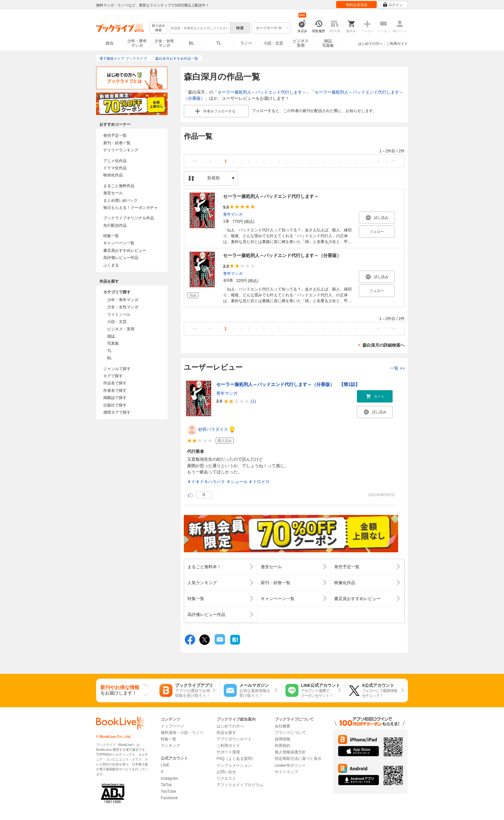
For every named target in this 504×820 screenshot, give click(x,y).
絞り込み (158, 28)
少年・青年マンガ (137, 43)
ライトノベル (119, 314)
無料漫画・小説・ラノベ (182, 733)
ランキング (170, 746)
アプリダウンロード (234, 739)
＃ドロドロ (259, 482)
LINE (165, 765)
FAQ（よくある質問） (236, 759)
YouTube (168, 791)
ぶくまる (111, 265)
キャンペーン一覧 (119, 243)
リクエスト (226, 778)
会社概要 (283, 726)
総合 (110, 43)
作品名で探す (115, 383)
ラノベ (246, 43)
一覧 (397, 368)
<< (195, 161)
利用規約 (283, 746)
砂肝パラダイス (213, 429)
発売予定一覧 (115, 135)
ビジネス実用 (301, 43)
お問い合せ (226, 772)
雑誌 (111, 336)
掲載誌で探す (115, 398)
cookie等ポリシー (290, 765)
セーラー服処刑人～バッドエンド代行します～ (262, 92)
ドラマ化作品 (115, 168)
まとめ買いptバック (120, 200)
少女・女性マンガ (164, 43)
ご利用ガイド (397, 44)
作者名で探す (115, 391)
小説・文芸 (273, 43)
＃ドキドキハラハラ (206, 482)
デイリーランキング (121, 150)
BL (192, 43)
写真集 (113, 343)
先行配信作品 (115, 225)
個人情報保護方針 (290, 752)
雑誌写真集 (328, 43)
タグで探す (113, 376)
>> (393, 161)
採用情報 (283, 739)
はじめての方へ (370, 44)
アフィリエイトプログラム (240, 785)
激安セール (113, 193)
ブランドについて (290, 733)
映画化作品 (113, 175)
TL (219, 43)
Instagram (169, 778)
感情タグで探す (117, 412)
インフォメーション (234, 765)
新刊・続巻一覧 (117, 143)
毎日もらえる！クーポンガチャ (131, 208)
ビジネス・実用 (121, 329)
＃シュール (237, 482)
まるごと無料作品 (119, 186)
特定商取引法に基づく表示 (298, 759)
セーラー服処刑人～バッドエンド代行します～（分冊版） (282, 255)
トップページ (172, 726)
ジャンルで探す (117, 369)
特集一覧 (111, 236)
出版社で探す (115, 405)
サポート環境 (228, 752)
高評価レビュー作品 (121, 258)
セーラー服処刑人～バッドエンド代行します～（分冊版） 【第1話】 (288, 384)
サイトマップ (286, 772)
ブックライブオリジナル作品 (129, 218)
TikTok (166, 785)
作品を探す (226, 733)
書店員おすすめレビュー (125, 250)
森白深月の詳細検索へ (384, 345)
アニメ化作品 (115, 161)
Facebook (169, 798)
